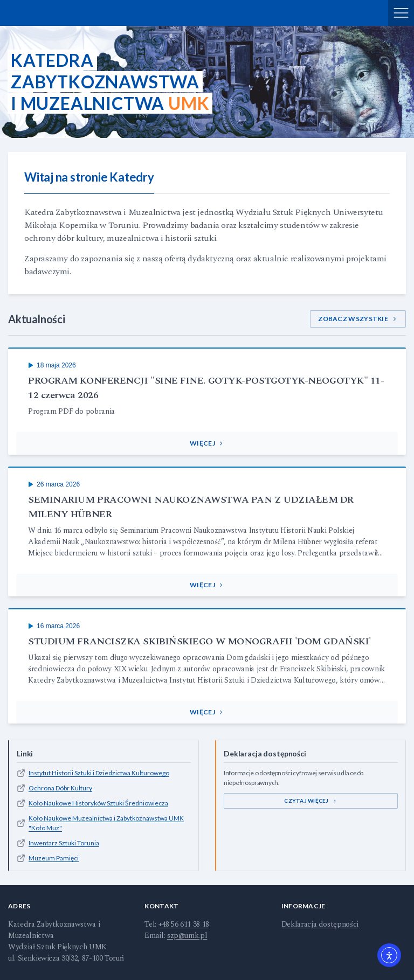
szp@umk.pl (187, 936)
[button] (207, 443)
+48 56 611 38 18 (184, 924)
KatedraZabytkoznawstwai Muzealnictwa (110, 82)
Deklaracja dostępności (320, 924)
